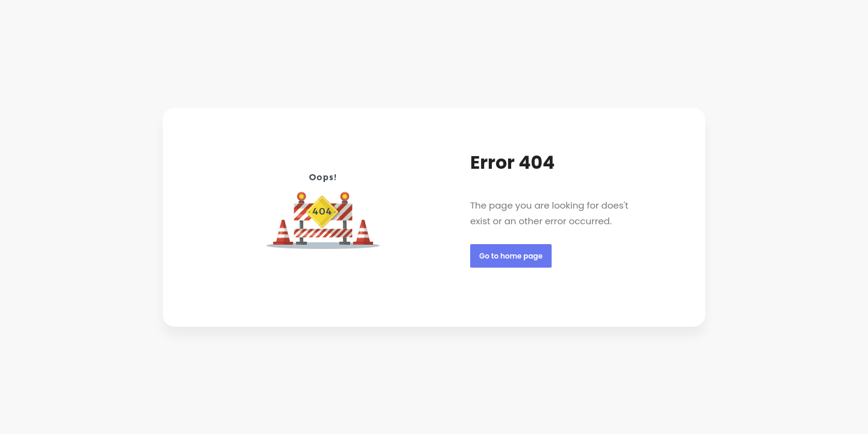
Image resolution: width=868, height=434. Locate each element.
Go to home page (511, 256)
